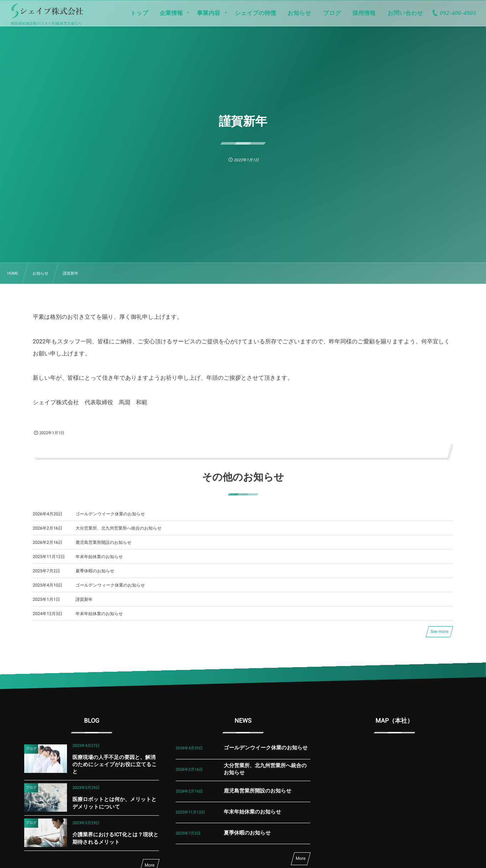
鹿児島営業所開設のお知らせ (104, 542)
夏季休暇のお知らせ (95, 571)
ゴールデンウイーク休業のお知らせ (110, 514)
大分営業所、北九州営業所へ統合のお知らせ (118, 528)
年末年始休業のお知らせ (99, 557)
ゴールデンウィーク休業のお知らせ (110, 585)
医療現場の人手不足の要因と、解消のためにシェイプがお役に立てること (115, 765)
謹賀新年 (84, 599)
